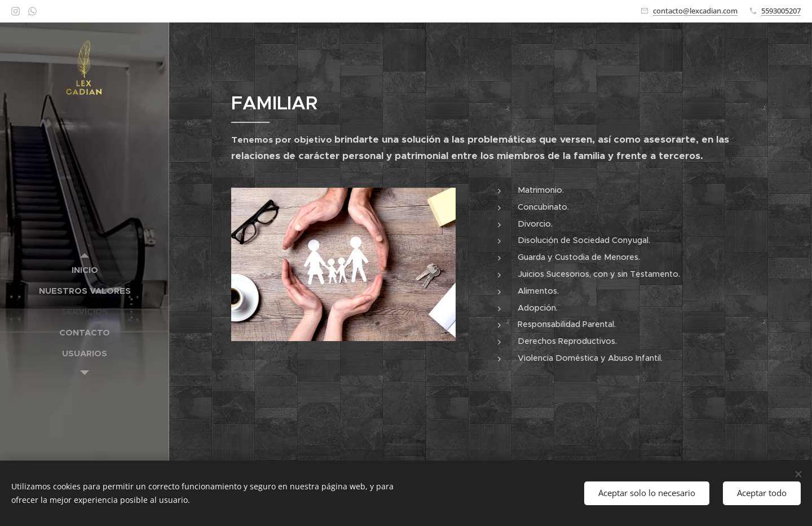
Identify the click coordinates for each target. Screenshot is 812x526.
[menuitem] (85, 270)
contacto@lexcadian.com (695, 11)
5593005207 (781, 11)
